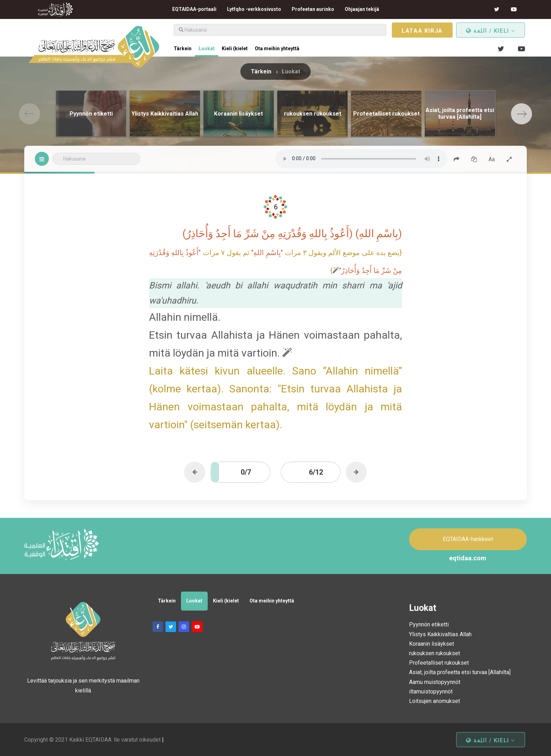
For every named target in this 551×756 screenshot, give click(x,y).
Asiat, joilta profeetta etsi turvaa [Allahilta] (460, 672)
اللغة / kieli (491, 31)
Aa (492, 159)
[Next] (521, 114)
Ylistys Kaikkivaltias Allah (440, 634)
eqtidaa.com (468, 558)
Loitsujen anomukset (435, 701)
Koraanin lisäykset (432, 644)
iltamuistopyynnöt (431, 692)
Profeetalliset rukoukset (439, 663)
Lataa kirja (422, 31)
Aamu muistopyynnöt (435, 682)
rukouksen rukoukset (435, 653)
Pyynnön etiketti (429, 624)
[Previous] (30, 114)
